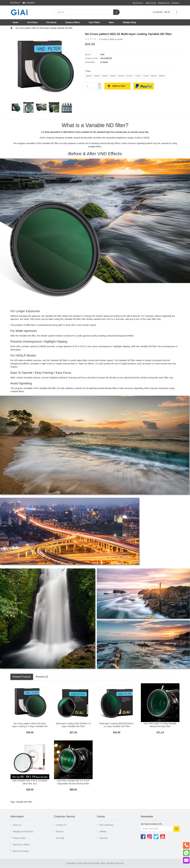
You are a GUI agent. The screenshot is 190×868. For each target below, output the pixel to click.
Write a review (116, 39)
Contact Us (61, 825)
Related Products (22, 677)
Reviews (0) (42, 677)
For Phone (32, 22)
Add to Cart (119, 86)
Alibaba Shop (129, 22)
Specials (104, 838)
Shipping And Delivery (23, 832)
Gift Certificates (107, 825)
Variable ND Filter (24, 802)
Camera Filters (73, 22)
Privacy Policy (19, 838)
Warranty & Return (21, 845)
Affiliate (103, 832)
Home (16, 22)
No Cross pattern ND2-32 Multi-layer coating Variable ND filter (44, 28)
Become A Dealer (21, 851)
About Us (17, 825)
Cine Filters (94, 22)
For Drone (51, 22)
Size (88, 71)
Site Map (60, 838)
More (111, 22)
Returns (60, 832)
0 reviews (104, 39)
